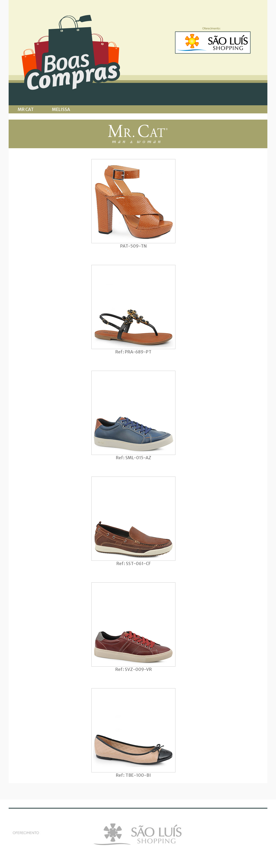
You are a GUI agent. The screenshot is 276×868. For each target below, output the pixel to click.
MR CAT (26, 109)
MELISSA (61, 109)
